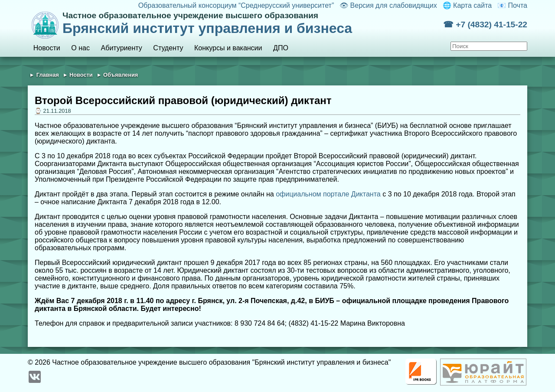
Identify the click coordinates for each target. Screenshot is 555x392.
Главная (48, 75)
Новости (47, 48)
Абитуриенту (122, 48)
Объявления (121, 75)
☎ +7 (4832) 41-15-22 (485, 24)
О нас (80, 48)
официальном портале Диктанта (328, 194)
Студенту (168, 48)
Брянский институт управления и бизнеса (253, 23)
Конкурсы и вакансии (228, 48)
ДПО (281, 48)
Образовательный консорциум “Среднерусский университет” (236, 5)
